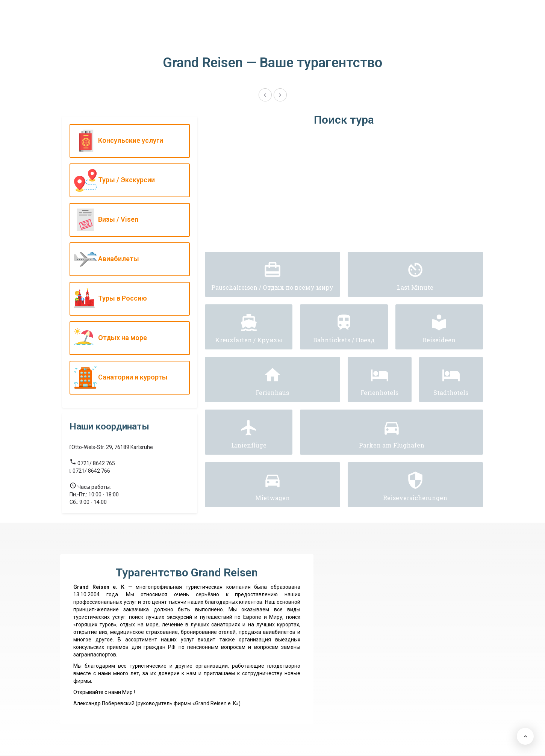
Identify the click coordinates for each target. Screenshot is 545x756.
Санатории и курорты (128, 378)
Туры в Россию (128, 299)
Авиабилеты (128, 259)
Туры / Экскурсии (128, 180)
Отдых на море (128, 338)
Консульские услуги (128, 141)
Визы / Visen (128, 220)
